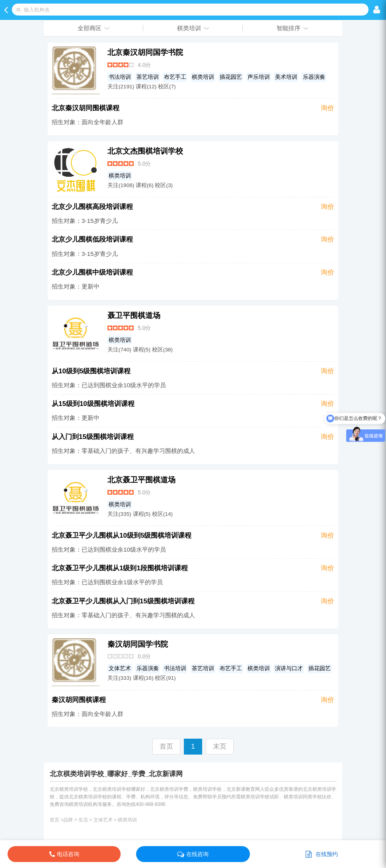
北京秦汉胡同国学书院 (145, 52)
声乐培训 (259, 77)
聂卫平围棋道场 (134, 315)
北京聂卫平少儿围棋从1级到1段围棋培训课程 (120, 568)
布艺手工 (175, 77)
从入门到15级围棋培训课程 (93, 437)
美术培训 (286, 77)
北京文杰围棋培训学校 (145, 151)
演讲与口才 (289, 668)
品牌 (68, 820)
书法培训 (120, 77)
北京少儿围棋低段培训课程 (92, 239)
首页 (55, 820)
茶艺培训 (148, 77)
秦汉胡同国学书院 (138, 644)
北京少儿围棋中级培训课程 (92, 272)
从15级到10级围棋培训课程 (93, 404)
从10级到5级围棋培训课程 (91, 371)
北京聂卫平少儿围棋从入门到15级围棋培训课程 (123, 601)
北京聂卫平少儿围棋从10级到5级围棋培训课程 (122, 535)
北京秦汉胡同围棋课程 (86, 108)
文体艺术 (120, 668)
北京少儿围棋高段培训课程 (92, 207)
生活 (83, 820)
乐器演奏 (314, 77)
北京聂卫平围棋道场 (141, 480)
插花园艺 (231, 77)
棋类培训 (203, 77)
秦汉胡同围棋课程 (79, 700)
